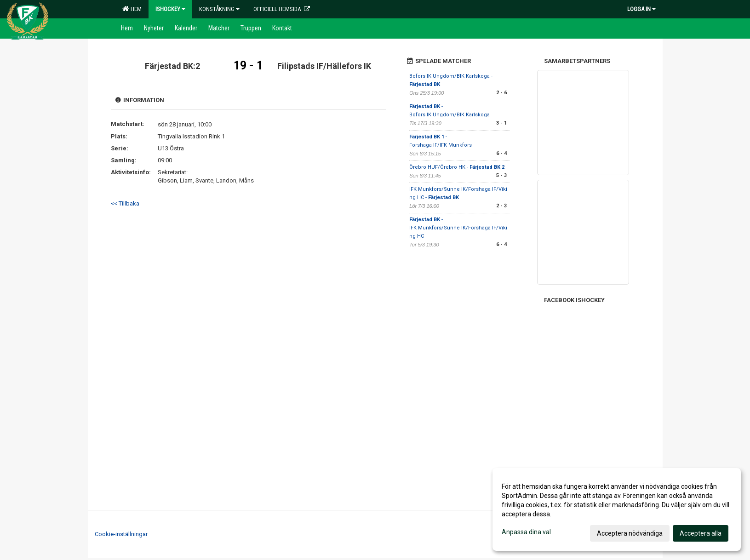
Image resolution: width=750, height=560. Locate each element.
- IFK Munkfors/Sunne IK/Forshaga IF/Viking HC (458, 228)
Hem (132, 9)
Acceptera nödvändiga (630, 533)
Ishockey (170, 9)
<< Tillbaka (125, 203)
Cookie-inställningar (121, 534)
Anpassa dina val (526, 532)
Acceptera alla (701, 533)
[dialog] (617, 509)
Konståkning (219, 9)
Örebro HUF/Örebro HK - (457, 167)
